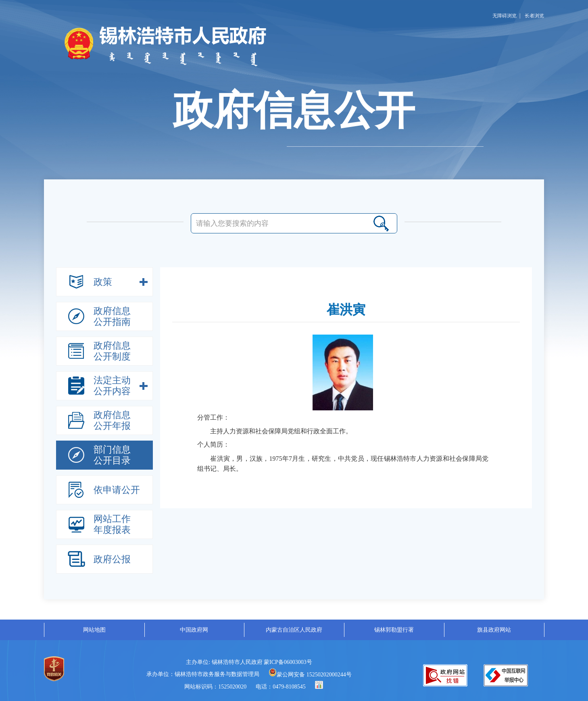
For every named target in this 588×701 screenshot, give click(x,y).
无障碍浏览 (505, 16)
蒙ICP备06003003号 (288, 662)
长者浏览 (534, 16)
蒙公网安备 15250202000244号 (310, 675)
